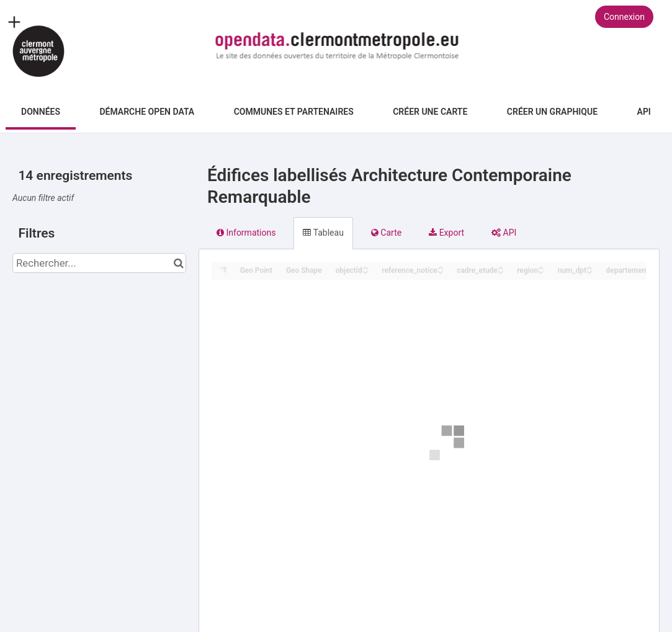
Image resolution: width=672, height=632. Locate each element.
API (644, 112)
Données (41, 112)
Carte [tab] (386, 233)
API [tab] (504, 233)
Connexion (624, 17)
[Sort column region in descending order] (541, 271)
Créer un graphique (552, 112)
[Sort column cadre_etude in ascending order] (501, 267)
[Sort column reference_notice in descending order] (441, 271)
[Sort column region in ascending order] (541, 267)
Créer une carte (430, 112)
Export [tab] (446, 233)
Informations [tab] (246, 233)
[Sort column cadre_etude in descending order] (501, 271)
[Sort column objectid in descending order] (365, 271)
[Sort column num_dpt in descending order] (589, 271)
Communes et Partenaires (294, 112)
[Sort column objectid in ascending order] (365, 267)
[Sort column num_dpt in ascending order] (589, 267)
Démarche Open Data (147, 112)
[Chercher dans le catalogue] (178, 263)
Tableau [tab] (323, 233)
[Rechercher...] (99, 263)
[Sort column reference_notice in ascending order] (441, 267)
